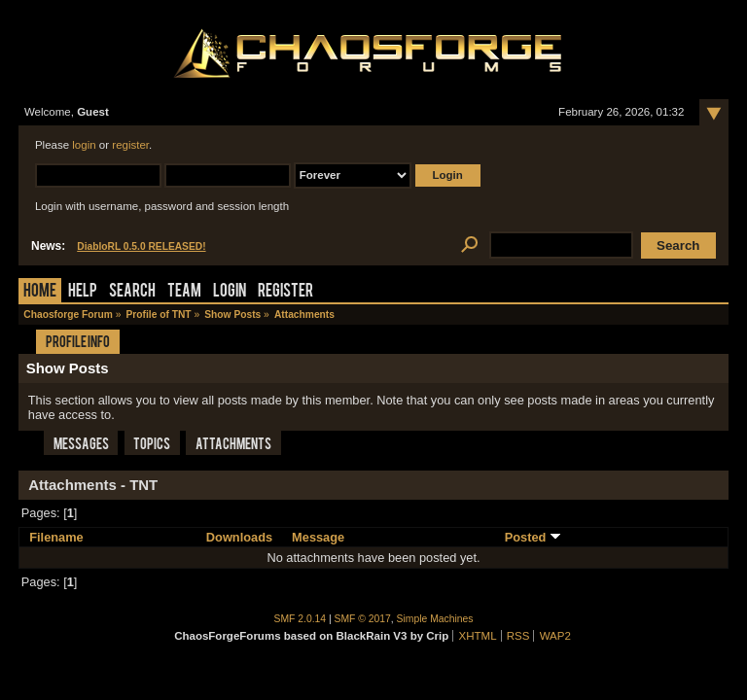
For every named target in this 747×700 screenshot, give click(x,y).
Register (285, 292)
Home (40, 292)
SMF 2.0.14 (301, 619)
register (130, 145)
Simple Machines (435, 619)
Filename (56, 537)
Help (83, 292)
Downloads (239, 537)
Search (132, 292)
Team (184, 292)
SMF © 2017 (363, 619)
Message (318, 537)
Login (230, 292)
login (84, 145)
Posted (533, 537)
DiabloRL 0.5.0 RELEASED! (141, 246)
